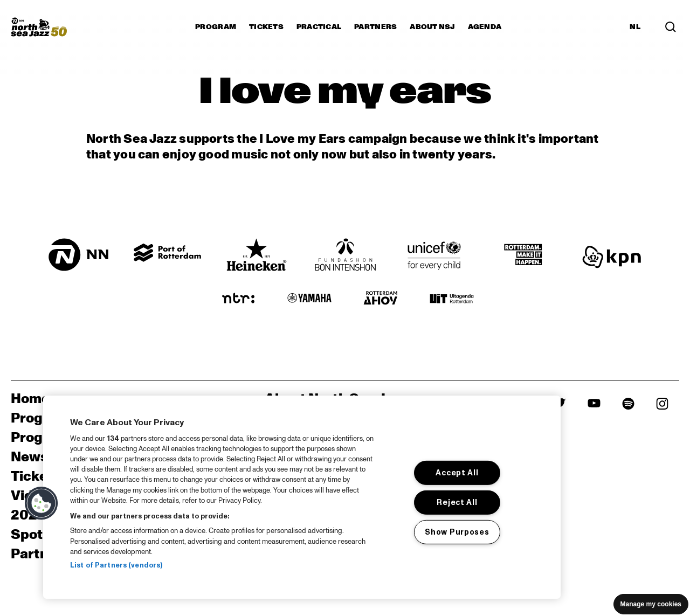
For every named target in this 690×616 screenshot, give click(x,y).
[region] (302, 497)
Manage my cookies (651, 604)
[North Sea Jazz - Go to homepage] (39, 27)
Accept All (457, 473)
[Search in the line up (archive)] (671, 27)
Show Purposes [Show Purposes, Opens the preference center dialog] (457, 532)
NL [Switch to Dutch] (635, 27)
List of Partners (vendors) (116, 565)
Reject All (457, 502)
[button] (42, 503)
